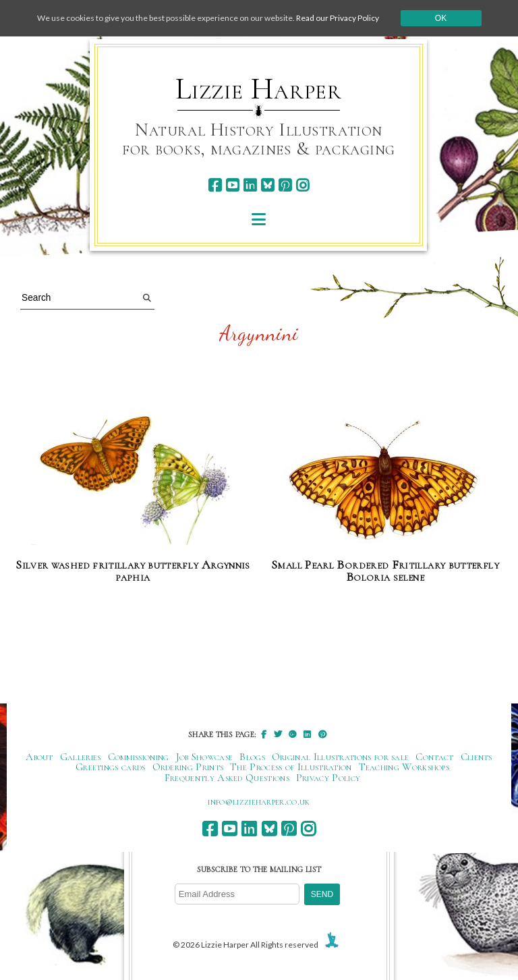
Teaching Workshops (404, 767)
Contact (434, 757)
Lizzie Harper (259, 89)
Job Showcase (205, 757)
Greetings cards (111, 767)
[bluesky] (267, 185)
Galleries (81, 757)
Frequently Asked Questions (227, 778)
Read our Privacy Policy (338, 18)
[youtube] (232, 185)
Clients (477, 757)
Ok (441, 18)
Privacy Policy (328, 778)
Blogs (252, 757)
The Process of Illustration (291, 767)
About (39, 757)
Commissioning (139, 757)
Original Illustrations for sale (341, 757)
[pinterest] (285, 185)
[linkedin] (250, 185)
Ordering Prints (188, 767)
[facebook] (215, 185)
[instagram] (303, 185)
